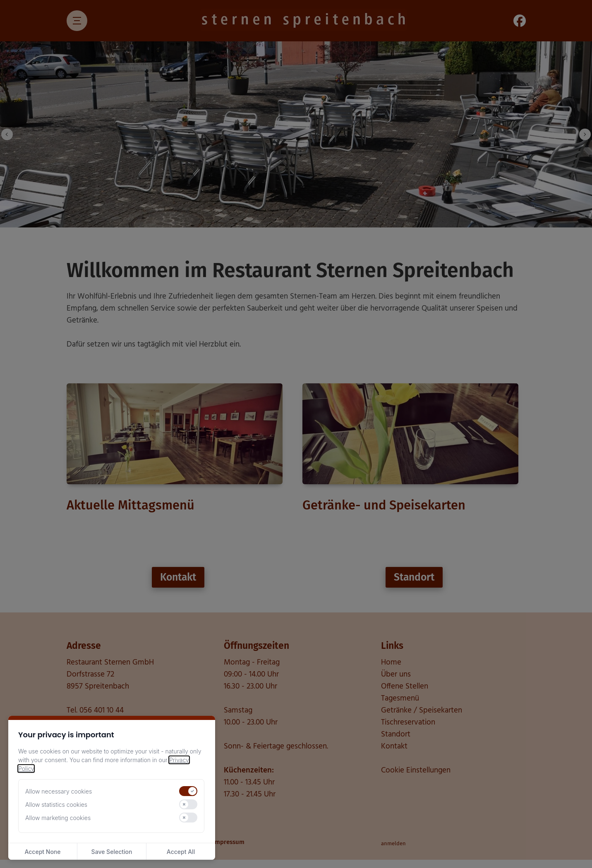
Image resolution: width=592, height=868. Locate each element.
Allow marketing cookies (58, 818)
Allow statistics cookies (56, 805)
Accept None (42, 852)
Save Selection (112, 852)
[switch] (188, 791)
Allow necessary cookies (59, 791)
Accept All (181, 852)
